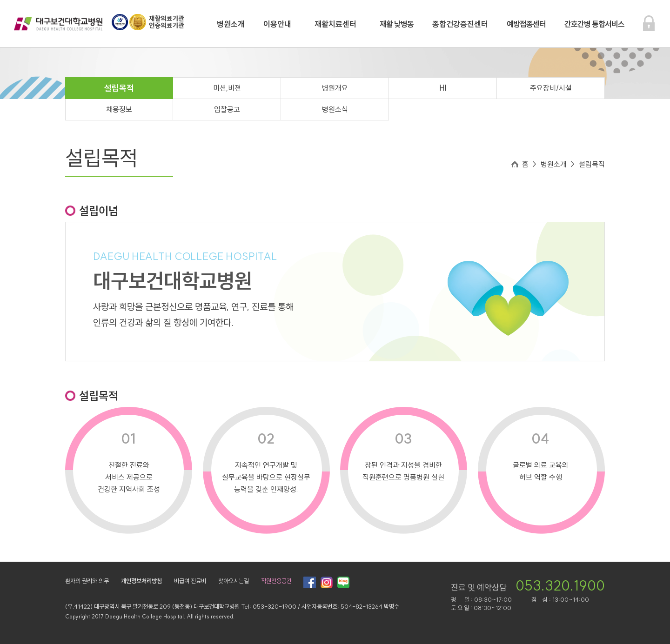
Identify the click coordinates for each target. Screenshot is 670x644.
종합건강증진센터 (460, 24)
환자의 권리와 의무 (87, 581)
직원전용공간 (276, 581)
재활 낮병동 (397, 24)
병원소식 (335, 109)
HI (443, 88)
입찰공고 (227, 109)
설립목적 (119, 88)
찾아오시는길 (234, 581)
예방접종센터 (526, 24)
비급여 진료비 (190, 581)
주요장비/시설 (551, 88)
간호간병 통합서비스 (594, 24)
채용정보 (119, 109)
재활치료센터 (335, 24)
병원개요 (335, 88)
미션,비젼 (227, 88)
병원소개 (231, 24)
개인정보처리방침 (141, 581)
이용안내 (277, 24)
